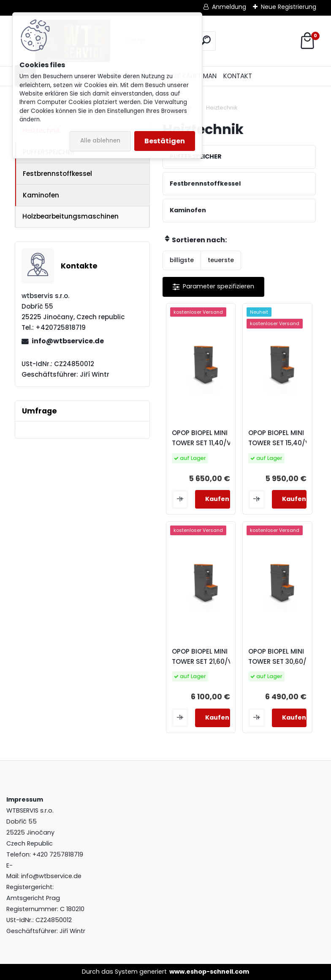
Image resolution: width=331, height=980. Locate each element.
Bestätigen (165, 141)
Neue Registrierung (289, 7)
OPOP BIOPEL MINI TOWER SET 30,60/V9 (282, 656)
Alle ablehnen (100, 141)
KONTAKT (238, 76)
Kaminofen (41, 195)
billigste (182, 260)
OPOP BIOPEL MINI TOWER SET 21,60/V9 (204, 656)
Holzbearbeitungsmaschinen (71, 216)
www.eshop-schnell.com (209, 972)
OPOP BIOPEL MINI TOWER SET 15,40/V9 (281, 438)
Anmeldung (229, 7)
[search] (206, 40)
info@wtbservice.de (68, 341)
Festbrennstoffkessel (57, 174)
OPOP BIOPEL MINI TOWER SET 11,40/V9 (204, 438)
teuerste (221, 260)
